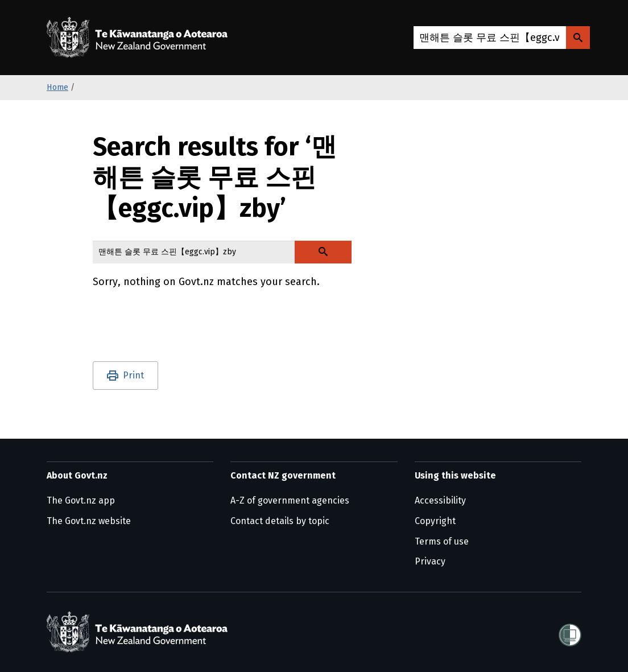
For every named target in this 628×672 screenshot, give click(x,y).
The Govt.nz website (89, 521)
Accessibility (440, 500)
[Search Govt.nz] (578, 38)
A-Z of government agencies (290, 500)
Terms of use (442, 541)
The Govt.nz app (81, 500)
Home (57, 87)
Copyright (435, 521)
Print (133, 375)
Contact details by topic (280, 521)
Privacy (430, 561)
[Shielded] (570, 632)
